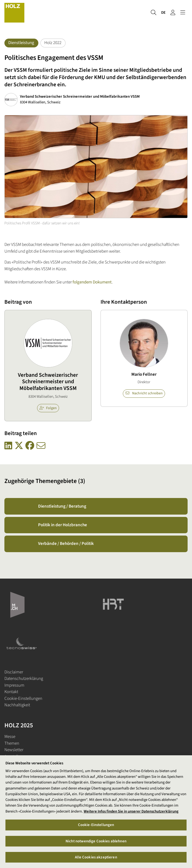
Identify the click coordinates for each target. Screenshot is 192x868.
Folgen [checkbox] (48, 408)
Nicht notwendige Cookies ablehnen (96, 843)
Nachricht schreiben (144, 393)
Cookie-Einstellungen (23, 699)
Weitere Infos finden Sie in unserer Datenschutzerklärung (131, 813)
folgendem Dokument (92, 282)
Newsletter (14, 750)
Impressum (14, 685)
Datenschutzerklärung (24, 679)
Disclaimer (14, 672)
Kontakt (11, 692)
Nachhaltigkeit (17, 705)
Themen (12, 743)
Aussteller (13, 757)
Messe (10, 737)
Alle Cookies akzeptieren (96, 859)
